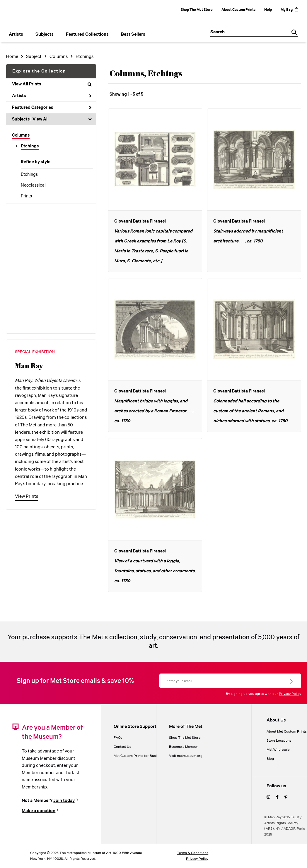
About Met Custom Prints (287, 732)
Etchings (30, 146)
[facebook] (277, 797)
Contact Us (122, 747)
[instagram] (268, 797)
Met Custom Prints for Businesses (141, 756)
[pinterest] (286, 797)
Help (268, 10)
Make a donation (39, 811)
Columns (21, 135)
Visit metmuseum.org (186, 756)
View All (41, 119)
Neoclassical (33, 185)
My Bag (289, 10)
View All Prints (52, 84)
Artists (52, 96)
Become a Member (184, 747)
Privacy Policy (290, 694)
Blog (270, 759)
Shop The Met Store (197, 10)
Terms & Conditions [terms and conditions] (193, 853)
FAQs (118, 738)
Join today (64, 801)
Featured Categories (52, 108)
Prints (26, 196)
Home (12, 57)
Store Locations (279, 741)
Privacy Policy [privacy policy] (197, 859)
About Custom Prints (238, 10)
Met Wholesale (278, 750)
